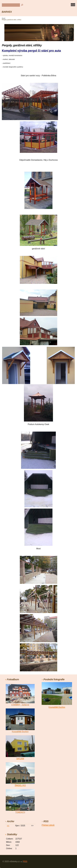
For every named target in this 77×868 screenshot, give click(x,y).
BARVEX (7, 12)
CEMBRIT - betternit (20, 705)
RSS (25, 861)
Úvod (3, 18)
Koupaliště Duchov (20, 732)
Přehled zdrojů (48, 825)
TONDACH (20, 812)
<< (8, 826)
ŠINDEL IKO (20, 785)
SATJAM (20, 759)
